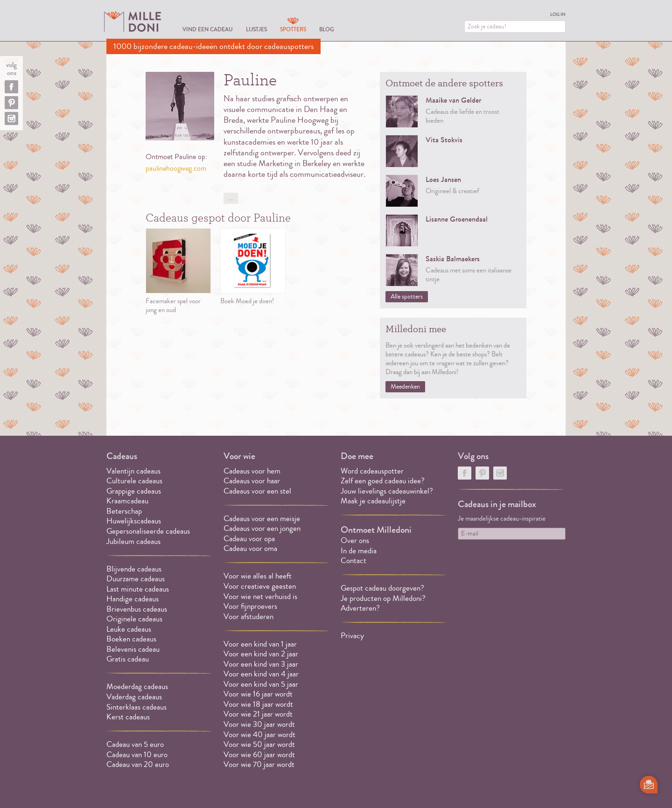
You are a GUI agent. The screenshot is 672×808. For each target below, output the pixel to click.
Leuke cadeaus (129, 629)
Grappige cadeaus (134, 491)
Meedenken (405, 387)
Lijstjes (256, 29)
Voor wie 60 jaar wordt (259, 755)
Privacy (352, 636)
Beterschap (124, 511)
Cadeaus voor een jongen (263, 528)
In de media (359, 551)
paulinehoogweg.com (176, 168)
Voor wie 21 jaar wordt (258, 714)
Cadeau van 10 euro (137, 755)
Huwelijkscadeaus (134, 521)
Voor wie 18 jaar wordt (258, 704)
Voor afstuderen (248, 616)
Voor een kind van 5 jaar (261, 684)
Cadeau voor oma (250, 548)
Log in (558, 14)
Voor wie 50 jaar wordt (259, 744)
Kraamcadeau (127, 501)
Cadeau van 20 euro (138, 764)
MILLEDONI (133, 21)
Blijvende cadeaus (134, 569)
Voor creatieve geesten (260, 586)
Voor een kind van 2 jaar (261, 654)
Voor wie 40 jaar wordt (259, 735)
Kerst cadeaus (128, 717)
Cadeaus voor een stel (257, 491)
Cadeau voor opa (249, 539)
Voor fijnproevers (250, 606)
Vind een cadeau (208, 29)
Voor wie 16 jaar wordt (258, 694)
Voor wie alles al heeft (258, 576)
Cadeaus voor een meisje (262, 519)
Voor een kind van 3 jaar (261, 664)
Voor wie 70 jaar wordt (259, 764)
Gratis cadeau (128, 659)
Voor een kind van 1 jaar (260, 644)
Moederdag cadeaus (137, 686)
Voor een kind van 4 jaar (261, 674)
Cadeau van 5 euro (135, 744)
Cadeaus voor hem (252, 471)
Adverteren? (360, 608)
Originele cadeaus (134, 619)
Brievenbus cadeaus (137, 609)
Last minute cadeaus (138, 589)
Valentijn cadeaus (133, 471)
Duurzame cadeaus (136, 579)
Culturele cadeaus (134, 481)
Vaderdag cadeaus (134, 697)
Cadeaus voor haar (252, 481)
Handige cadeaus (133, 599)
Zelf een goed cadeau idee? (383, 481)
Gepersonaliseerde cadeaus (148, 531)
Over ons (355, 540)
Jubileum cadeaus (133, 541)
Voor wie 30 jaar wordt (259, 724)
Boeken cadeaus (131, 639)
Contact (353, 561)
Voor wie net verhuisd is (260, 596)
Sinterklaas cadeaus (136, 707)
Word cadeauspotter (372, 471)
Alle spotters (407, 297)
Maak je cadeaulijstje (373, 501)
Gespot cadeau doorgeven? (382, 588)
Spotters (293, 29)
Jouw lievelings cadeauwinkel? (387, 491)
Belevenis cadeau (133, 649)
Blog (327, 29)
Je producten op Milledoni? (383, 598)
